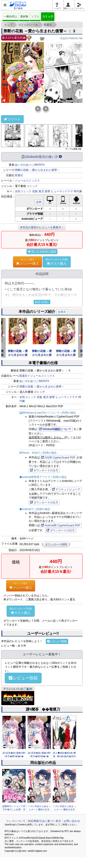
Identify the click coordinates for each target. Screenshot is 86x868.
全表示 (62, 312)
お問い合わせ (72, 821)
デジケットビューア (66, 489)
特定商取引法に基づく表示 (44, 821)
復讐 (47, 191)
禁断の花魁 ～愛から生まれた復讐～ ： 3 (39, 31)
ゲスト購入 (57, 262)
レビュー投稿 (57, 641)
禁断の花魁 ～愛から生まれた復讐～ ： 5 (42, 355)
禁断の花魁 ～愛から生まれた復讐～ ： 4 (66, 355)
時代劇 (78, 191)
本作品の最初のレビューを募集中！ (42, 227)
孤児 (41, 191)
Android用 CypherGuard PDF (61, 525)
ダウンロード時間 (56, 544)
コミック (48, 16)
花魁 (35, 191)
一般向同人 (11, 16)
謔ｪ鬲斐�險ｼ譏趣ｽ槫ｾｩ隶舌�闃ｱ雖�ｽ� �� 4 (39, 756)
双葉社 (19, 175)
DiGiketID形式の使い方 (42, 157)
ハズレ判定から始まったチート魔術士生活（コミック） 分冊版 (39, 810)
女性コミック (23, 191)
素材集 (24, 16)
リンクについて (16, 821)
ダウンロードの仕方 (44, 470)
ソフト (35, 16)
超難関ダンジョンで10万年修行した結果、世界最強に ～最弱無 (14, 810)
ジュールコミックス (27, 181)
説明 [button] (39, 202)
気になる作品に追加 (42, 252)
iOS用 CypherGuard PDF (58, 458)
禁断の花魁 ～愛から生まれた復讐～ (37, 170)
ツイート (12, 119)
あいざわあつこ (25, 165)
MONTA (40, 165)
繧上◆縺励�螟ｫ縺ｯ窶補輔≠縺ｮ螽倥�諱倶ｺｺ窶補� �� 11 (64, 756)
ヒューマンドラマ (62, 191)
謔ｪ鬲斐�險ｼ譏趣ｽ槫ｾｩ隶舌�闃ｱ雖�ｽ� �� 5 (14, 756)
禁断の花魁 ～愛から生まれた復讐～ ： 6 (18, 355)
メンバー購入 (28, 262)
